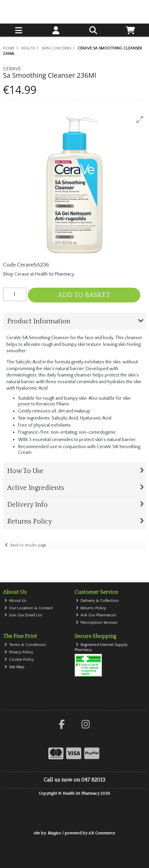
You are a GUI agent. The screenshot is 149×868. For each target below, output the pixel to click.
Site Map (15, 667)
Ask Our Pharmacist (96, 615)
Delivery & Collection (97, 601)
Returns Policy (91, 608)
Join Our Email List (23, 615)
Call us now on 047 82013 (74, 780)
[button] (140, 119)
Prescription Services (97, 623)
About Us (16, 601)
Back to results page (28, 545)
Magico (54, 833)
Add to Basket (84, 295)
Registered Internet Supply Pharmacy (101, 647)
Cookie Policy (19, 660)
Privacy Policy (19, 652)
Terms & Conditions (25, 645)
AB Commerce (102, 833)
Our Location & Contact (29, 608)
